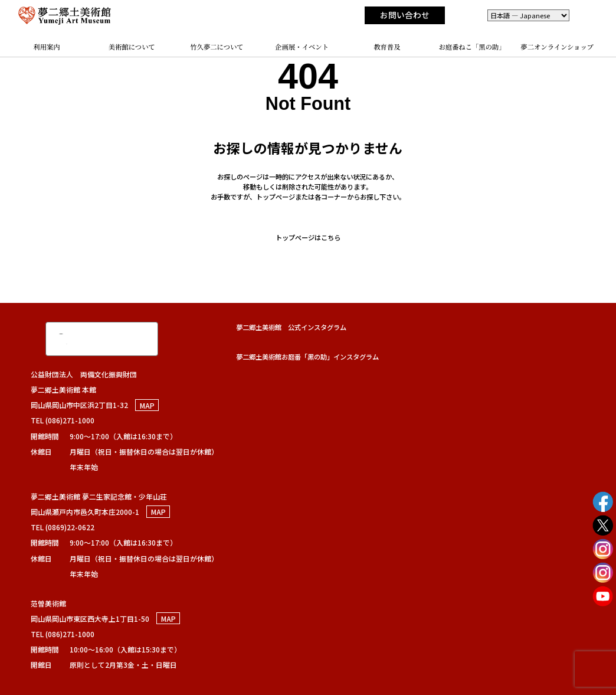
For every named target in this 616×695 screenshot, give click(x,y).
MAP (147, 405)
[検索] (89, 339)
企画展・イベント (302, 47)
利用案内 (46, 47)
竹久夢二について (217, 47)
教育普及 (387, 47)
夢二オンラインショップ (557, 47)
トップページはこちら (308, 237)
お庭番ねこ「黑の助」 (472, 47)
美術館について (132, 47)
